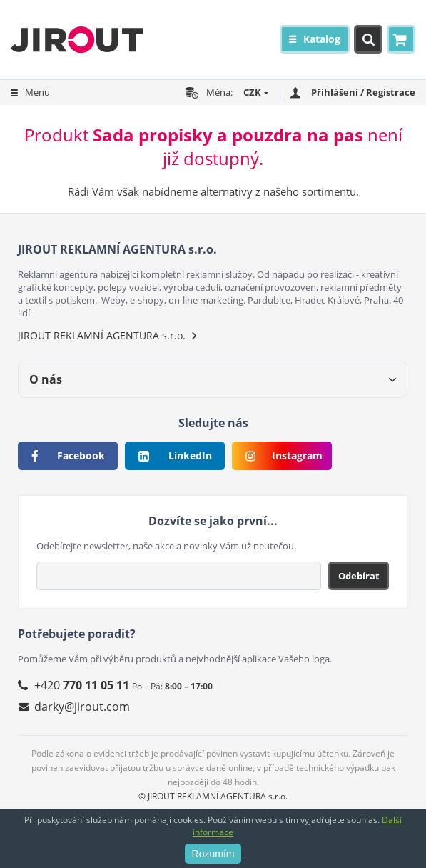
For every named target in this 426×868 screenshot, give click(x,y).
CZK (252, 92)
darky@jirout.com (82, 707)
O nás (46, 379)
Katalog (322, 39)
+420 (82, 685)
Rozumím (213, 854)
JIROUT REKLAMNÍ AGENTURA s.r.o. (102, 335)
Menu (37, 92)
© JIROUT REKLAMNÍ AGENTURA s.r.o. (213, 796)
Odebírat (359, 576)
